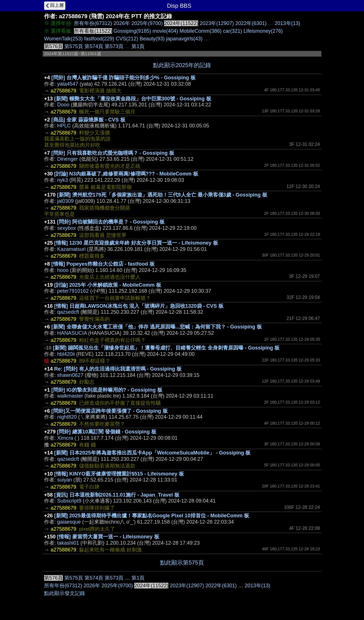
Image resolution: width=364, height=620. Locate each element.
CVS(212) (127, 39)
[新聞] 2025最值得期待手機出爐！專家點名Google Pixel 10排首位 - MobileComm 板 (152, 516)
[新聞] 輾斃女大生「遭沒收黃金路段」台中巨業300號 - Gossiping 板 (133, 99)
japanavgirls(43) (184, 39)
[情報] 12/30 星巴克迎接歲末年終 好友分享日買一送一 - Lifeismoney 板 (136, 243)
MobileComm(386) (200, 31)
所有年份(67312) (93, 23)
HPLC (64, 126)
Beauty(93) (152, 39)
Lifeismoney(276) (263, 31)
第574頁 (94, 46)
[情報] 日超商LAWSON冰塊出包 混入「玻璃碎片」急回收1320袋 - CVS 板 (139, 306)
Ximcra (65, 438)
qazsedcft (68, 312)
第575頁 (74, 46)
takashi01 (68, 543)
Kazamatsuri (71, 249)
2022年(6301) (251, 23)
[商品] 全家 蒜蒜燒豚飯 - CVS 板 (88, 120)
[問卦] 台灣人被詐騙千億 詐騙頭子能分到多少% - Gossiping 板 (124, 78)
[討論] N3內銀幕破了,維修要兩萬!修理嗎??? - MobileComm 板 (126, 174)
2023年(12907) (217, 23)
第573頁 (114, 46)
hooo (63, 270)
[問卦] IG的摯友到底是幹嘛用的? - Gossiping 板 (107, 390)
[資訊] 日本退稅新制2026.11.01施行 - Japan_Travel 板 (117, 495)
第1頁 (138, 46)
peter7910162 (73, 291)
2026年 (122, 23)
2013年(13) (288, 23)
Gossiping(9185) (132, 31)
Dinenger (68, 159)
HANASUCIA (72, 333)
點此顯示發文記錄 (65, 593)
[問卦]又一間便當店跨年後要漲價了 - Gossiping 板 (110, 411)
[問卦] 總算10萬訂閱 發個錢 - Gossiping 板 (107, 432)
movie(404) (165, 31)
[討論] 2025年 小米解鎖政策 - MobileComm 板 (108, 285)
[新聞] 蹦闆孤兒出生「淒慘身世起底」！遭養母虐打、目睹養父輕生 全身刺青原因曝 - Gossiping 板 (166, 348)
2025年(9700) (147, 23)
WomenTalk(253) (63, 39)
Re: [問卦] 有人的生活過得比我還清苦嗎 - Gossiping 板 (118, 369)
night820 (67, 417)
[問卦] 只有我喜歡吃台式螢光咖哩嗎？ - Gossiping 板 (113, 153)
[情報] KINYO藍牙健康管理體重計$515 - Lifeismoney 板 (119, 474)
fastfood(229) (99, 39)
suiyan (65, 480)
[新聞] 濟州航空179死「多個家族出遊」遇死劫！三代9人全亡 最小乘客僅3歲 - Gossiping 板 (162, 195)
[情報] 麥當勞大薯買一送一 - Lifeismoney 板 (108, 537)
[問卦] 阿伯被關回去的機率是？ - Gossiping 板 (111, 222)
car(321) (232, 31)
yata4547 (68, 84)
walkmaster (70, 396)
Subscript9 (69, 501)
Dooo (63, 105)
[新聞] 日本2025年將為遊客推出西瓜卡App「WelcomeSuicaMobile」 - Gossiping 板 (153, 453)
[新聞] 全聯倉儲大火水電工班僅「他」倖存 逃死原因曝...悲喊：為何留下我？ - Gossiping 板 (157, 327)
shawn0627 (70, 375)
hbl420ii (66, 354)
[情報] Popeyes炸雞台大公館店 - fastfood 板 (103, 264)
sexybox (67, 228)
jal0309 (65, 201)
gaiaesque (69, 522)
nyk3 (63, 180)
